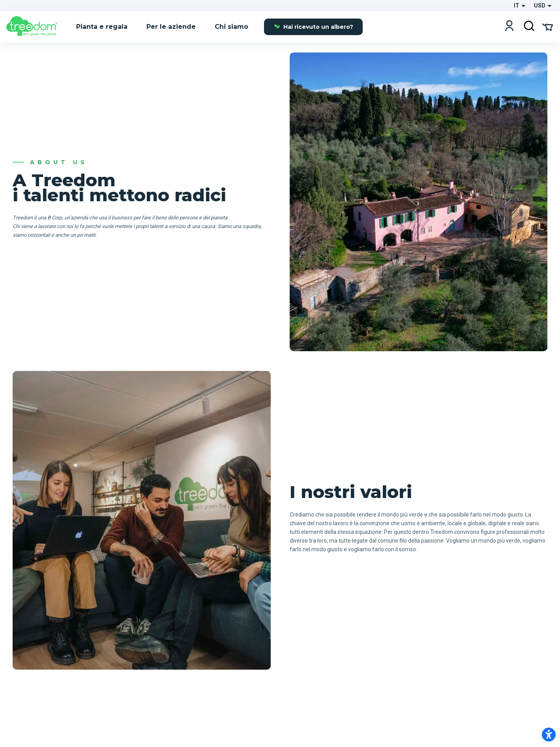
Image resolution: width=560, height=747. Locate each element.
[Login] (509, 27)
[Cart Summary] (548, 26)
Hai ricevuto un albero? (314, 27)
